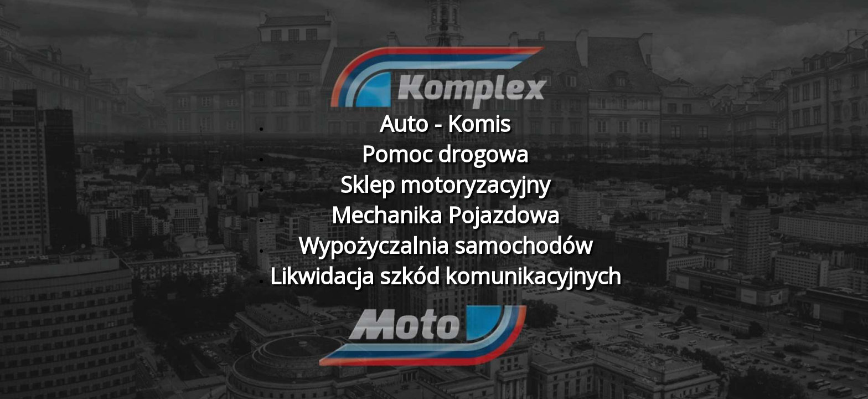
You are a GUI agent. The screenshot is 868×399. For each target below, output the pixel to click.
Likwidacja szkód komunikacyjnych (445, 276)
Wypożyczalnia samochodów (445, 245)
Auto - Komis (445, 123)
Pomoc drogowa (445, 154)
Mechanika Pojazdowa (445, 215)
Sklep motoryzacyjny (445, 184)
